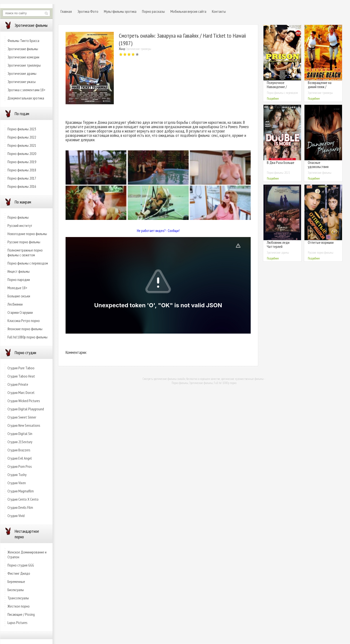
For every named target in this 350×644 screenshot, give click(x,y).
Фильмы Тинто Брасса (23, 41)
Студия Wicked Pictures (24, 401)
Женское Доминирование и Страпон (27, 554)
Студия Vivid (16, 516)
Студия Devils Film (20, 507)
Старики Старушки (20, 312)
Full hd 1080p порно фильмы (27, 337)
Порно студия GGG (21, 565)
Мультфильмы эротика (120, 11)
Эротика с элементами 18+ (27, 90)
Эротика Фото (88, 11)
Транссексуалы (18, 598)
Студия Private (18, 384)
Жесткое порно (19, 606)
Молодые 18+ (17, 288)
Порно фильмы (18, 217)
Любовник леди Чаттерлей (278, 244)
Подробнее (273, 99)
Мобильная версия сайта (188, 11)
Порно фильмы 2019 (22, 162)
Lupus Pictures (17, 623)
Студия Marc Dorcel (21, 392)
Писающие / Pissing (21, 614)
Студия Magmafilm (21, 491)
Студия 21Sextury (20, 442)
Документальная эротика (26, 98)
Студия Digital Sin (20, 434)
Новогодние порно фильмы (27, 234)
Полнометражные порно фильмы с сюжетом (25, 252)
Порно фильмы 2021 (22, 145)
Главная (66, 11)
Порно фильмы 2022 (22, 137)
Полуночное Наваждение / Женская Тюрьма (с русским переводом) (282, 89)
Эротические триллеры (24, 65)
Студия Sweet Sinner (22, 417)
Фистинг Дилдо (19, 573)
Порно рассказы (153, 11)
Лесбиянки (15, 304)
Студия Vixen (17, 483)
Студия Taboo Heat (21, 376)
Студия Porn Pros (20, 466)
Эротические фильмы (23, 49)
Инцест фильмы (19, 271)
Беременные (16, 581)
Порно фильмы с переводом (28, 263)
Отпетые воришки (321, 242)
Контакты (219, 11)
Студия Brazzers (19, 450)
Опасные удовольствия (318, 164)
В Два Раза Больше (281, 162)
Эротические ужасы (22, 82)
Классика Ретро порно (24, 321)
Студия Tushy (17, 475)
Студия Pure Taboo (21, 368)
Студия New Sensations (24, 425)
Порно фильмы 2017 (22, 178)
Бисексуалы (16, 590)
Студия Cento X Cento (23, 499)
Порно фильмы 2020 (22, 154)
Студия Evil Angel (20, 458)
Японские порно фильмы (25, 329)
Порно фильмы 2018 (22, 170)
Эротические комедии (23, 57)
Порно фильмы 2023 (22, 129)
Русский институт (20, 225)
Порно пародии (19, 280)
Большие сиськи (19, 296)
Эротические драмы (22, 73)
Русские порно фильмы (24, 242)
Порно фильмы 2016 (22, 186)
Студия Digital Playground (26, 409)
